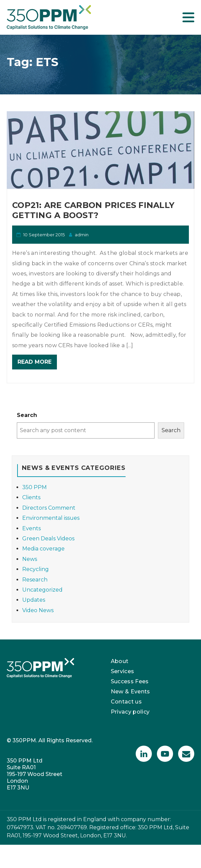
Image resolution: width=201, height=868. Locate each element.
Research (35, 580)
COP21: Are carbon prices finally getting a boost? (93, 210)
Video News (38, 610)
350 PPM (35, 487)
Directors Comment (49, 508)
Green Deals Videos (48, 538)
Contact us (126, 702)
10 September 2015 (44, 235)
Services (123, 671)
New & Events (130, 692)
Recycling (36, 569)
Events (31, 528)
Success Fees (130, 681)
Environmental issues (51, 518)
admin (82, 235)
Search (27, 415)
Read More (35, 362)
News (30, 559)
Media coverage (43, 549)
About (120, 661)
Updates (34, 600)
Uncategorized (42, 590)
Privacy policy (130, 712)
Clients (31, 497)
